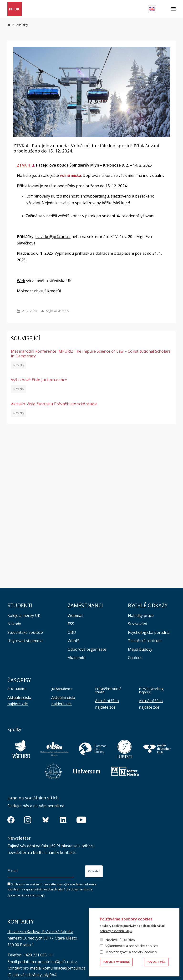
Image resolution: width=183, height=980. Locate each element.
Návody (14, 624)
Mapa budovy (140, 649)
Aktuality (22, 25)
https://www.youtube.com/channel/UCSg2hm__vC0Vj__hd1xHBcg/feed (81, 820)
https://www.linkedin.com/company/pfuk (63, 820)
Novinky (18, 365)
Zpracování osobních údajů (26, 895)
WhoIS (74, 641)
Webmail (75, 615)
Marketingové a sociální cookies (131, 952)
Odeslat (94, 871)
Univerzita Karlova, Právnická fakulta (40, 932)
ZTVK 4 (24, 165)
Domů (9, 25)
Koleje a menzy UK (24, 615)
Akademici (77, 658)
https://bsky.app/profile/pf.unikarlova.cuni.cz (46, 820)
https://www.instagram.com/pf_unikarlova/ (28, 820)
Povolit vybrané (116, 962)
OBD (72, 632)
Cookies (135, 658)
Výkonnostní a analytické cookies (132, 946)
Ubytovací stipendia (25, 641)
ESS (71, 624)
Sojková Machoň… (58, 311)
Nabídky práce (141, 615)
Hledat (163, 9)
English (152, 9)
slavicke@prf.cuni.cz (53, 236)
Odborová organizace (87, 649)
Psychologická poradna (149, 632)
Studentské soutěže (25, 632)
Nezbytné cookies (120, 939)
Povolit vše (156, 962)
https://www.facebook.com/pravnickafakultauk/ (11, 820)
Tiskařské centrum (145, 641)
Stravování (137, 624)
